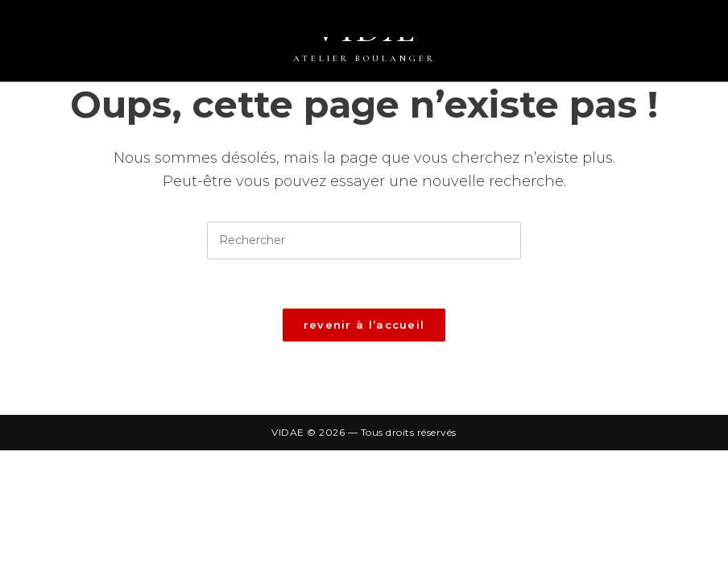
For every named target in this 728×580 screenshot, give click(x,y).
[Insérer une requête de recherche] (364, 240)
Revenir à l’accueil (364, 325)
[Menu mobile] (720, 27)
